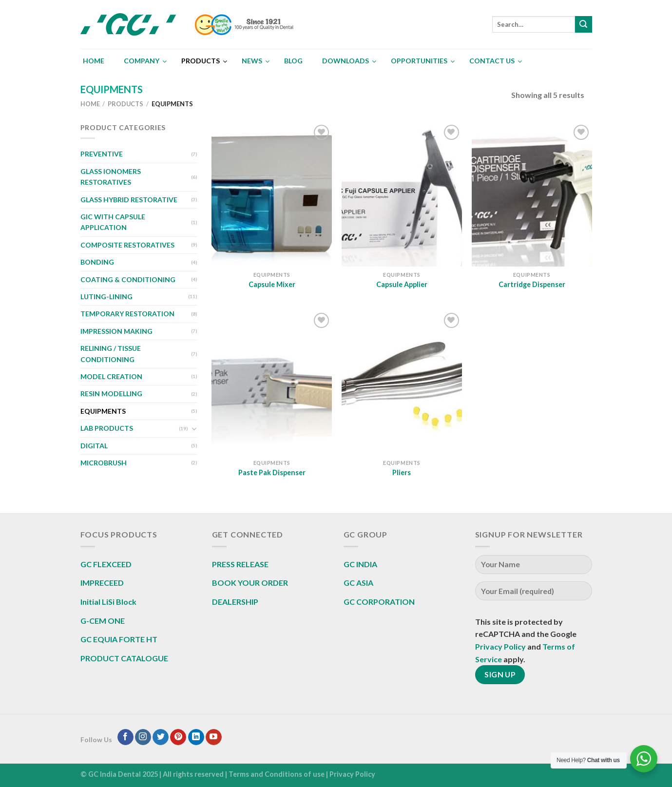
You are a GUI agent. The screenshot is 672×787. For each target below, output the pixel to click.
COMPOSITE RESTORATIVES (127, 245)
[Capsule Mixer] (272, 194)
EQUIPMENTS (103, 411)
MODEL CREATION (111, 376)
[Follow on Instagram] (143, 737)
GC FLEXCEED (106, 564)
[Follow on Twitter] (161, 737)
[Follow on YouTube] (214, 737)
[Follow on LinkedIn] (196, 737)
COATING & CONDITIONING (128, 279)
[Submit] (583, 24)
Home (90, 104)
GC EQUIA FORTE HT (119, 639)
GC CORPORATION (379, 602)
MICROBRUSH (104, 463)
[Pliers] (402, 383)
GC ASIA (358, 583)
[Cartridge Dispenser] (532, 194)
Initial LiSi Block (108, 602)
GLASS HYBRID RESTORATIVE (129, 200)
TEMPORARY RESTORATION (127, 314)
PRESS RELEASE (240, 564)
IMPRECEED (102, 583)
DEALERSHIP (235, 602)
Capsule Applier (402, 284)
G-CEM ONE (103, 621)
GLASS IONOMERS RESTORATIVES (111, 177)
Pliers (402, 472)
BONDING (97, 262)
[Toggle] (194, 429)
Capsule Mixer (272, 284)
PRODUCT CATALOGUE (124, 658)
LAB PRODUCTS (107, 428)
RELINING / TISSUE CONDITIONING (111, 354)
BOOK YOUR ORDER (250, 583)
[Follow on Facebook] (125, 737)
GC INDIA (360, 564)
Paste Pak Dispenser (272, 472)
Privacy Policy (500, 646)
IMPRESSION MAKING (116, 331)
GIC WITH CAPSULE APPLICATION (113, 222)
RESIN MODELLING (111, 393)
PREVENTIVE (102, 154)
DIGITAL (94, 446)
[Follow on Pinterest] (178, 737)
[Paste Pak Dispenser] (272, 383)
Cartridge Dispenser (532, 284)
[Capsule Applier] (402, 194)
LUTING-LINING (106, 297)
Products (125, 104)
